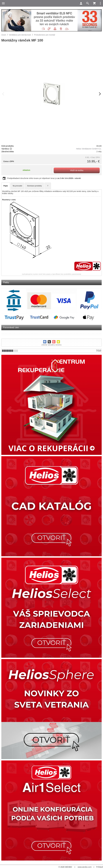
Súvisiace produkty (34, 186)
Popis (6, 186)
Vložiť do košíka (77, 170)
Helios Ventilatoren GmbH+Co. (89, 149)
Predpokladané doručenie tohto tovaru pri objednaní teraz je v (44, 178)
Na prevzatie (18, 186)
